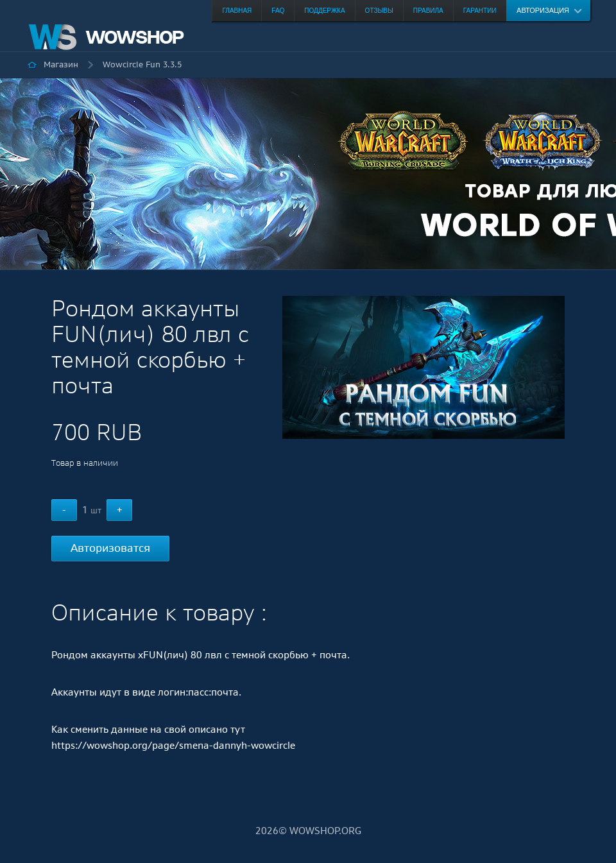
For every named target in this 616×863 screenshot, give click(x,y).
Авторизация (543, 10)
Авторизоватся (110, 548)
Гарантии (480, 11)
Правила (428, 11)
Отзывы (379, 11)
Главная (237, 11)
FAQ (278, 11)
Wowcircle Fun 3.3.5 (142, 64)
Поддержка (324, 11)
